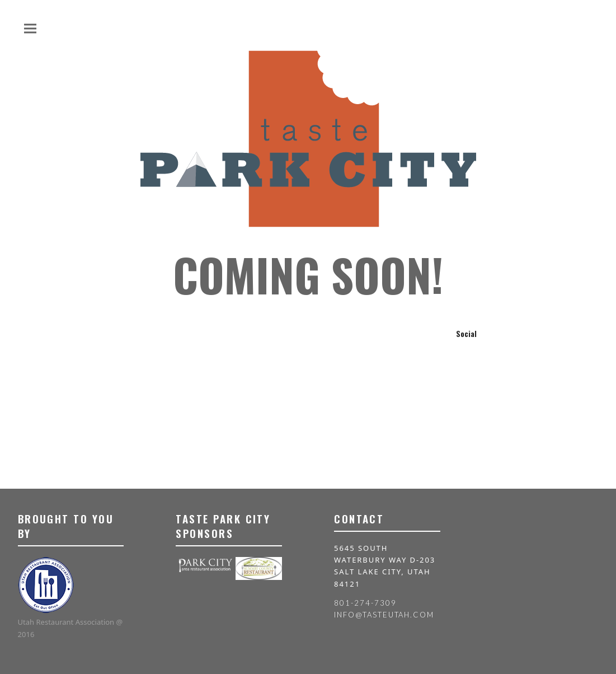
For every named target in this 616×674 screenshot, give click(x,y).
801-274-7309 (365, 603)
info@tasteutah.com (384, 615)
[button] (30, 28)
